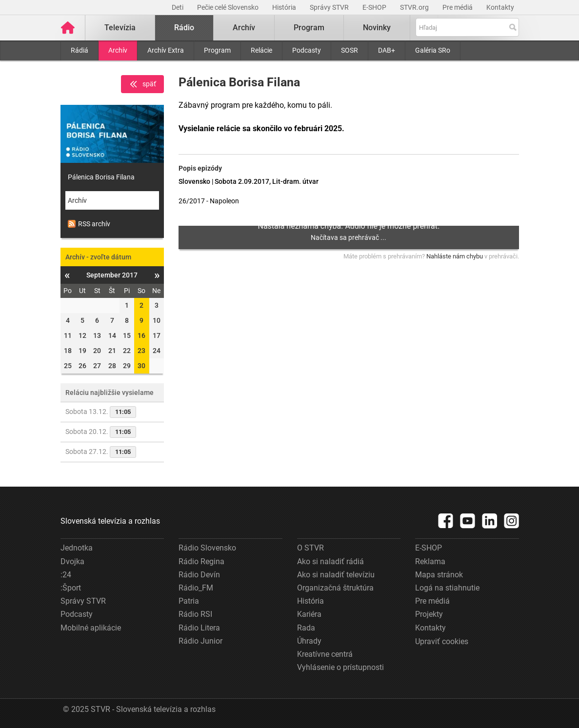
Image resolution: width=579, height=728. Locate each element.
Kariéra (309, 614)
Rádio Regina (201, 561)
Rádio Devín (199, 575)
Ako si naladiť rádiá (330, 561)
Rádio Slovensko (207, 548)
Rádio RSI (195, 614)
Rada (306, 628)
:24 (66, 575)
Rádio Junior (200, 641)
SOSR (349, 50)
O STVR (310, 548)
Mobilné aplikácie (91, 628)
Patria (189, 601)
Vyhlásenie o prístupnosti (340, 667)
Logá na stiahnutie (447, 588)
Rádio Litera (199, 628)
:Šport (71, 588)
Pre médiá (458, 7)
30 (141, 366)
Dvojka (72, 561)
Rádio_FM (196, 588)
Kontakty (500, 7)
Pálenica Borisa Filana (101, 177)
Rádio (185, 28)
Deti (178, 7)
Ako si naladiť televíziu (336, 575)
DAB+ (387, 50)
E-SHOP (375, 7)
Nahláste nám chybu (455, 256)
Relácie (261, 50)
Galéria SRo (433, 50)
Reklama (430, 561)
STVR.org (415, 7)
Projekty (429, 614)
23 (141, 351)
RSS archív (89, 224)
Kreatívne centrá (325, 654)
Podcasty (307, 50)
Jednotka (77, 548)
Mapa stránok (439, 575)
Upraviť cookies (442, 641)
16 (141, 335)
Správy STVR (330, 7)
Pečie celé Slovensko (229, 7)
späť (142, 84)
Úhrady (309, 641)
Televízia (120, 28)
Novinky (377, 28)
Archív (118, 50)
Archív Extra (166, 50)
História (285, 7)
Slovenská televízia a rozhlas (110, 521)
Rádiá (80, 50)
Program (217, 50)
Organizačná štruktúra (335, 588)
